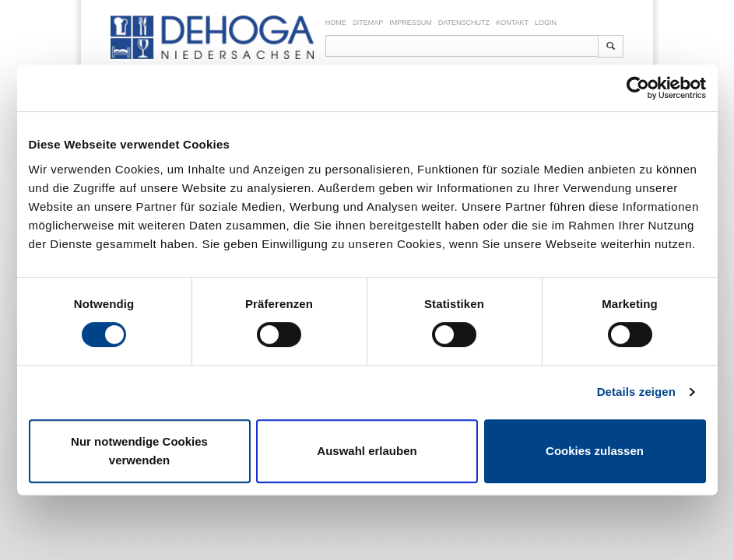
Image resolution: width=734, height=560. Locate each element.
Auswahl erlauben (367, 451)
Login (546, 23)
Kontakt (512, 23)
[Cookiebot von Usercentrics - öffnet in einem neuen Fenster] (638, 88)
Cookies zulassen (595, 451)
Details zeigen (636, 392)
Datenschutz (464, 23)
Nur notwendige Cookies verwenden (139, 451)
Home (336, 23)
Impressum (411, 23)
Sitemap (368, 23)
